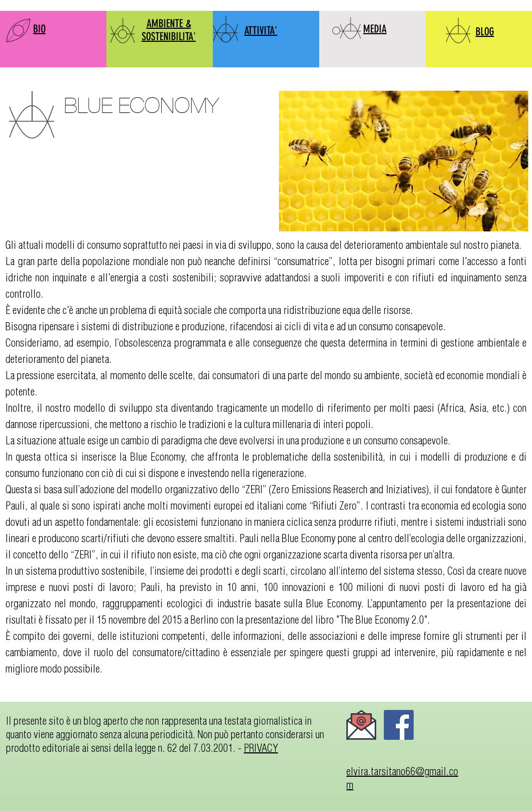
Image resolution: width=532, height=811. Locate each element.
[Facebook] (399, 725)
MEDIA (375, 29)
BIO (39, 29)
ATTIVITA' (261, 30)
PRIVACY (261, 748)
